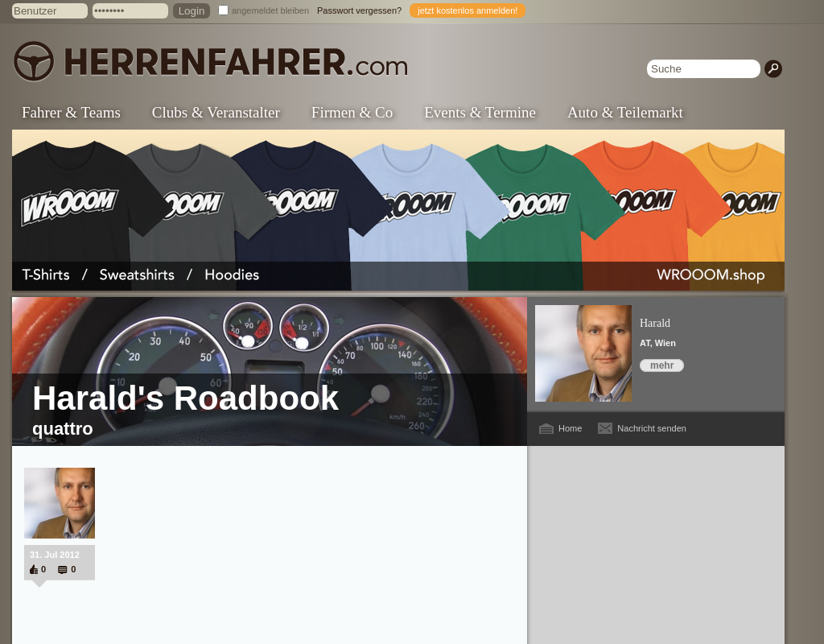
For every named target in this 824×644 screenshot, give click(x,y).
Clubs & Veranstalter (216, 112)
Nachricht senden (652, 428)
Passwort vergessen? (359, 10)
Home (570, 428)
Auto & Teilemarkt (625, 112)
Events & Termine (480, 112)
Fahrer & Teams (71, 112)
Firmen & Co (352, 112)
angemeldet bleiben (270, 10)
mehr (662, 365)
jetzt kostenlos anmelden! (468, 10)
